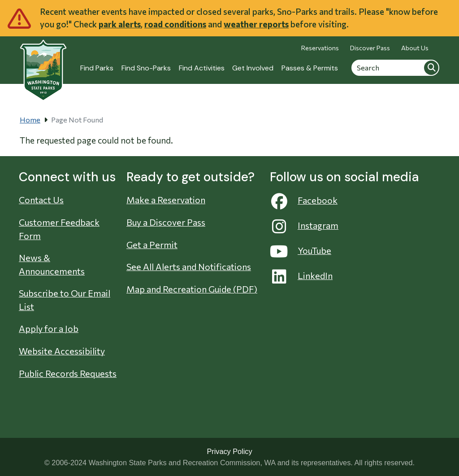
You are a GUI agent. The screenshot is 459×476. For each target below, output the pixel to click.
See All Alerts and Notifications (189, 266)
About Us (415, 48)
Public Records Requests (68, 373)
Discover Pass (370, 48)
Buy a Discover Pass (166, 222)
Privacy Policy (229, 451)
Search (431, 67)
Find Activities (202, 68)
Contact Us (41, 200)
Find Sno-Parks (146, 68)
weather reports (256, 24)
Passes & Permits (310, 68)
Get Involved (253, 68)
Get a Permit (152, 245)
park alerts (120, 24)
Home (30, 120)
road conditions (175, 24)
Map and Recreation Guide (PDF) (192, 289)
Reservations (320, 48)
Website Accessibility (62, 351)
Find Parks (97, 68)
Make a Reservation (166, 200)
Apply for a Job (49, 328)
